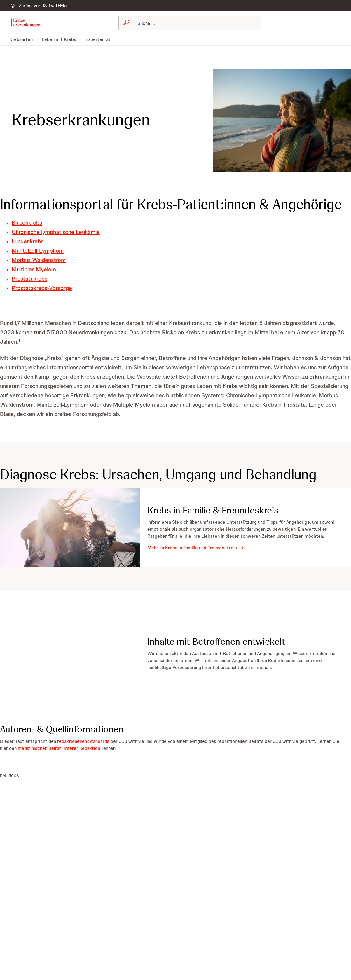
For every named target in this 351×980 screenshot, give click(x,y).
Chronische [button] (240, 395)
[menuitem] (23, 39)
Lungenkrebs (28, 241)
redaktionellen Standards (83, 741)
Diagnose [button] (32, 358)
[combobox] (190, 23)
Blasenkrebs (27, 223)
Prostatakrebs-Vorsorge (42, 288)
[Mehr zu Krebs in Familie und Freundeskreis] (196, 548)
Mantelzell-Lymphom (38, 251)
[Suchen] (193, 23)
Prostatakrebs (29, 279)
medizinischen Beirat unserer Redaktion (59, 748)
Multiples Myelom (34, 269)
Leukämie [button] (304, 395)
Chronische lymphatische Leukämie (56, 232)
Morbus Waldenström (39, 260)
